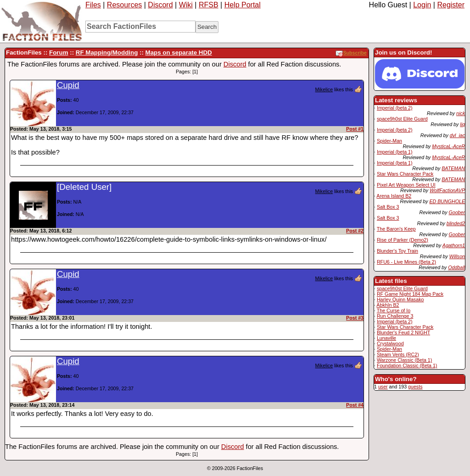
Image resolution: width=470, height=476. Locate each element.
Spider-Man (389, 141)
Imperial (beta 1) (395, 152)
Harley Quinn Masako (400, 299)
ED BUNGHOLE (447, 201)
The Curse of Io (394, 310)
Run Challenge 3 (395, 316)
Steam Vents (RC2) (398, 354)
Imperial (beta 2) (395, 108)
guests (415, 387)
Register (451, 5)
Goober (457, 212)
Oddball (456, 267)
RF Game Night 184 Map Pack (410, 294)
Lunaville (386, 338)
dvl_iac (457, 135)
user (383, 387)
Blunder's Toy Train (397, 251)
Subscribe (351, 53)
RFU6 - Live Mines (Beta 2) (406, 262)
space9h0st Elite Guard (402, 119)
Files (93, 5)
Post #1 (355, 129)
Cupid (68, 85)
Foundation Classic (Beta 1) (407, 365)
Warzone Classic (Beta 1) (404, 360)
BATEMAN (453, 168)
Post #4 (355, 405)
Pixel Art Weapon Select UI (406, 185)
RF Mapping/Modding (107, 53)
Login (422, 5)
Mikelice (324, 89)
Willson (457, 256)
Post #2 (355, 231)
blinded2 (456, 223)
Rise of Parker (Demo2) (403, 240)
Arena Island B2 (394, 196)
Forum (59, 53)
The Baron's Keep (396, 229)
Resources (124, 5)
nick (461, 113)
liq (462, 124)
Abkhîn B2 (388, 305)
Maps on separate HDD (179, 53)
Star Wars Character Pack (405, 174)
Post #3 (355, 318)
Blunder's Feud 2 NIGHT (403, 332)
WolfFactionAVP (447, 190)
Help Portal (243, 5)
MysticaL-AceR (448, 146)
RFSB (209, 5)
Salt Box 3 (388, 207)
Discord (160, 5)
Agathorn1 (454, 245)
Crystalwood (390, 343)
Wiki (186, 5)
